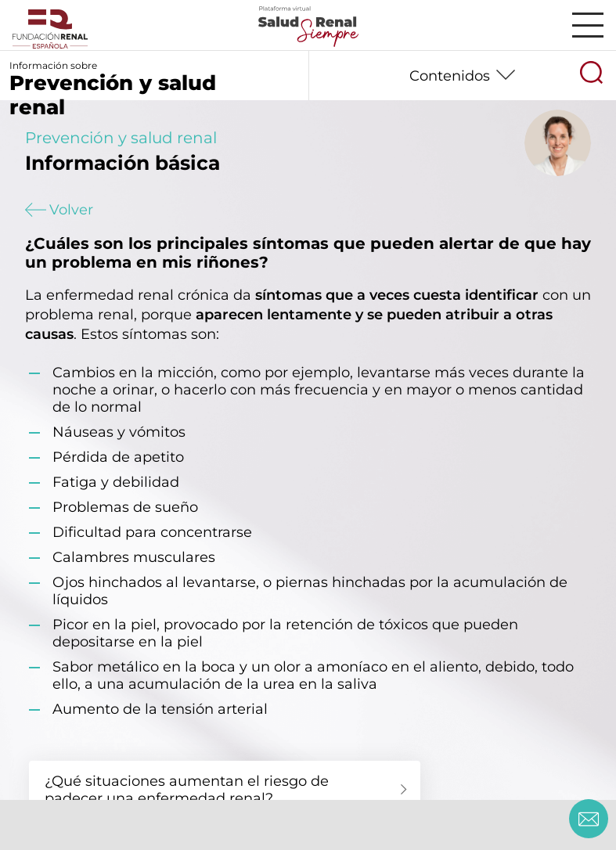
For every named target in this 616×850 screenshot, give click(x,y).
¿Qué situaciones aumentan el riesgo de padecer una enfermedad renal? (187, 790)
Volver (59, 210)
